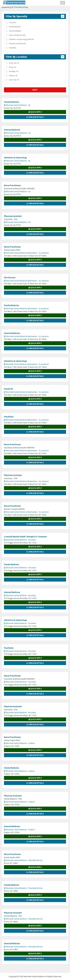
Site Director (10, 278)
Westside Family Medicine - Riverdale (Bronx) (23, 860)
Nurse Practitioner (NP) (17, 35)
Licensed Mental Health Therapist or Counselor (26, 537)
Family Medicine (15, 27)
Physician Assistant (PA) (18, 44)
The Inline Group (21, 7)
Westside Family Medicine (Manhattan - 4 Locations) (26, 253)
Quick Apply (35, 112)
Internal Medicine (15, 31)
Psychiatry (13, 48)
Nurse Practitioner (12, 185)
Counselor (13, 22)
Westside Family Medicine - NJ (17, 105)
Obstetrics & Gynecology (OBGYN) (21, 39)
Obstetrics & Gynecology (15, 158)
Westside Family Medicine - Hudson (19, 743)
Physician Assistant (13, 216)
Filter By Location (16, 57)
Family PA (8, 389)
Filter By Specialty (17, 16)
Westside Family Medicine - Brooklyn (20, 540)
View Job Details (35, 117)
